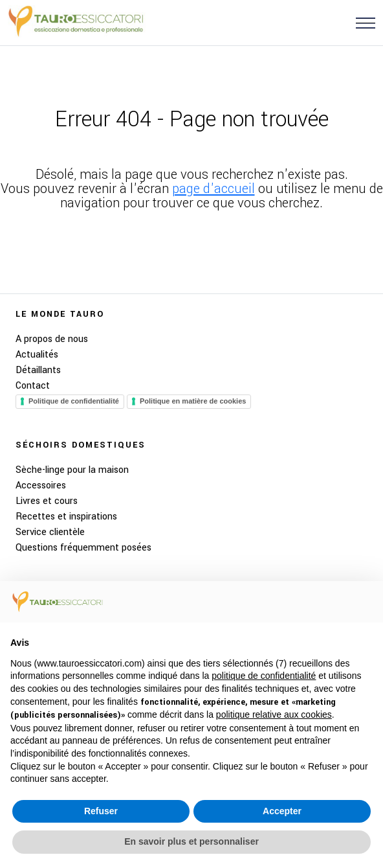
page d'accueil (213, 189)
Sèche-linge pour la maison (72, 470)
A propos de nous (52, 339)
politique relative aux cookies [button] (274, 714)
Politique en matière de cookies (193, 401)
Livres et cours (47, 501)
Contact (33, 386)
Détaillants (38, 370)
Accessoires (41, 485)
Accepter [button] (282, 811)
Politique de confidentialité (74, 401)
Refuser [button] (101, 811)
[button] (366, 22)
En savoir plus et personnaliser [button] (191, 841)
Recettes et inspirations (66, 517)
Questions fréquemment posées (83, 548)
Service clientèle (50, 532)
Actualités (37, 355)
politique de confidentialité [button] (264, 676)
